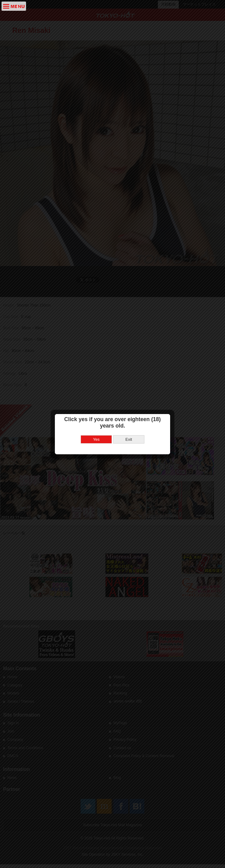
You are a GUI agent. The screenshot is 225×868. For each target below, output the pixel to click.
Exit (129, 433)
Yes (96, 433)
